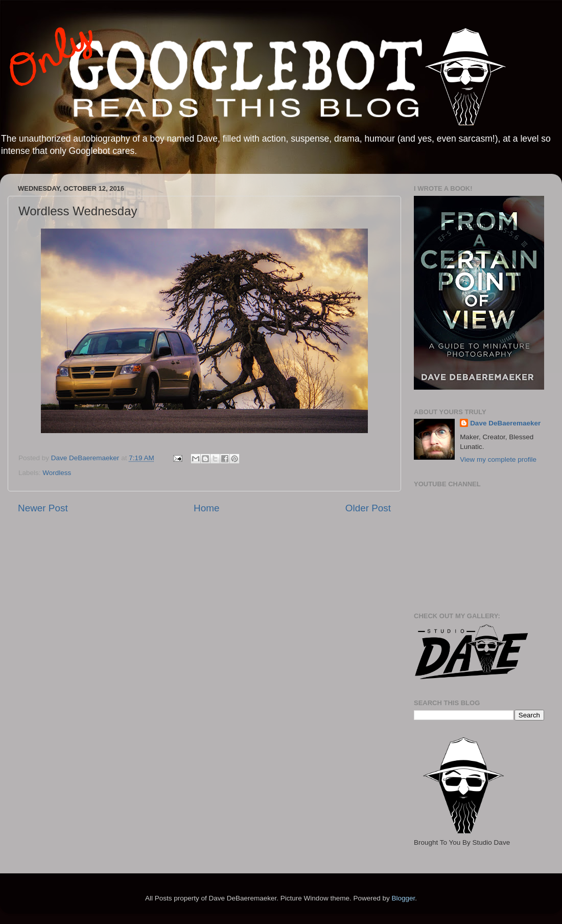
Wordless (57, 473)
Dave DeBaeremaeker (505, 423)
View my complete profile (498, 459)
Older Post (368, 508)
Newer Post (43, 508)
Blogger (403, 898)
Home (206, 508)
